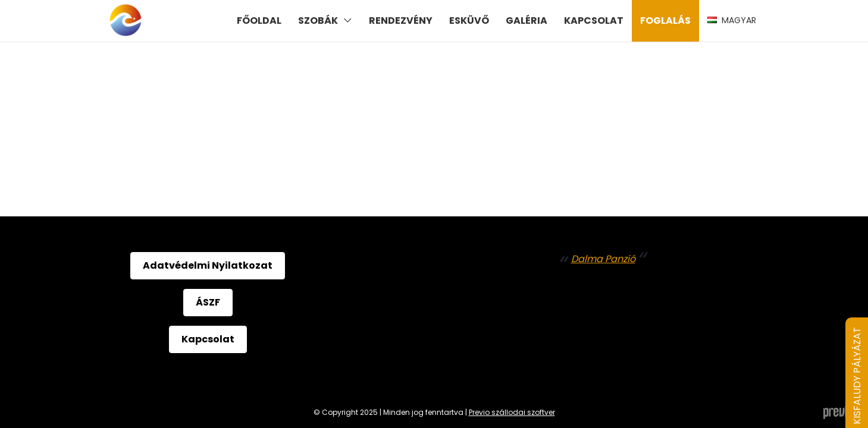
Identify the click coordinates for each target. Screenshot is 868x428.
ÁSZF (208, 302)
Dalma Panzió (603, 259)
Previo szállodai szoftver (512, 412)
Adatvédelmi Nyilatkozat (208, 265)
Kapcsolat (208, 339)
